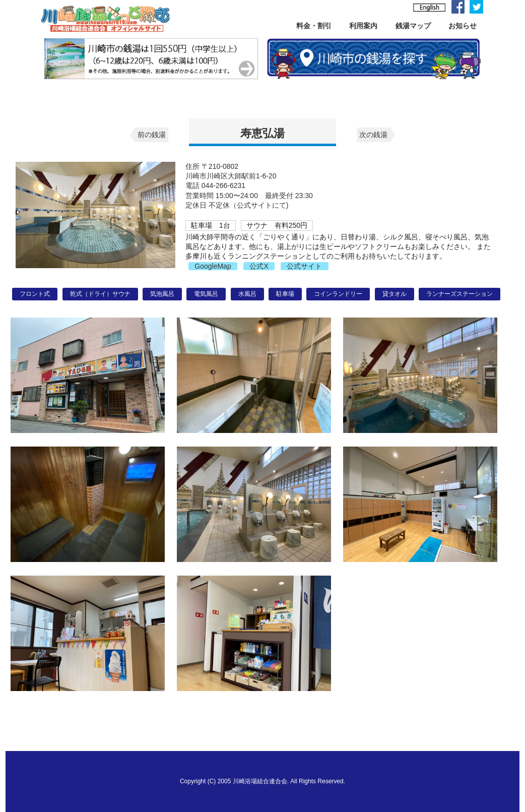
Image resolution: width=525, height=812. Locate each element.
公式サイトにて (261, 205)
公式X (259, 266)
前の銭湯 (152, 135)
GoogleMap (213, 266)
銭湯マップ (413, 26)
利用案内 (363, 26)
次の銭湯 (373, 135)
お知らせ (463, 26)
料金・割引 (314, 26)
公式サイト (304, 266)
